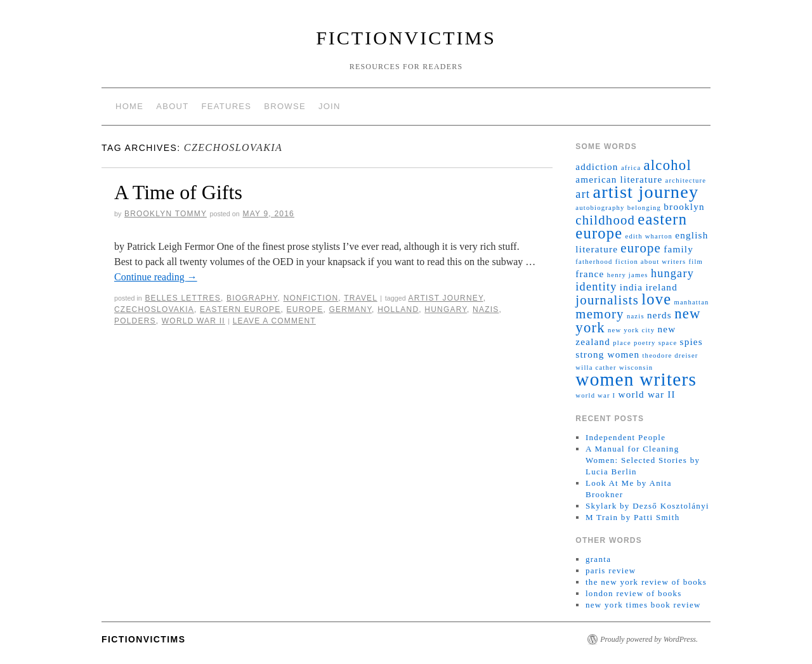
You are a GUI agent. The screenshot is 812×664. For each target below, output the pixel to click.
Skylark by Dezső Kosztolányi (647, 506)
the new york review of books (646, 582)
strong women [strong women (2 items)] (607, 354)
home (129, 106)
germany (351, 309)
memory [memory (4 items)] (599, 314)
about (172, 106)
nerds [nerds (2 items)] (659, 315)
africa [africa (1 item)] (631, 168)
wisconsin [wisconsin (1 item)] (636, 368)
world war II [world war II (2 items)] (646, 394)
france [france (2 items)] (590, 274)
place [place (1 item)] (622, 343)
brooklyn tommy (166, 214)
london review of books (634, 593)
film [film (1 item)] (696, 262)
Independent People (625, 437)
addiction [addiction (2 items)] (597, 166)
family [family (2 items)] (678, 249)
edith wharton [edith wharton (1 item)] (649, 236)
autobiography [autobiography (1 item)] (600, 208)
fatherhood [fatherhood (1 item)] (594, 262)
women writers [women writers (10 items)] (636, 379)
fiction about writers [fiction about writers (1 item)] (651, 262)
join (330, 106)
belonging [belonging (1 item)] (644, 208)
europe (305, 309)
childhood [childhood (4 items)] (605, 220)
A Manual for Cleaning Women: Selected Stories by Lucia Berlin (643, 460)
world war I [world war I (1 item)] (595, 395)
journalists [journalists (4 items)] (607, 300)
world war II (193, 321)
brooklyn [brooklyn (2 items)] (684, 206)
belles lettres (183, 298)
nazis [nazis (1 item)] (636, 316)
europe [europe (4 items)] (641, 248)
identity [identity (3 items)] (596, 287)
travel (361, 298)
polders (135, 321)
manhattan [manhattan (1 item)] (691, 302)
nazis (486, 309)
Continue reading (156, 277)
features (227, 106)
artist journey (446, 298)
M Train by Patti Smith (633, 517)
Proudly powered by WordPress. (649, 639)
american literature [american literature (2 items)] (619, 179)
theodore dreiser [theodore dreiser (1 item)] (670, 355)
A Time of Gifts (178, 192)
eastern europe (240, 309)
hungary (446, 309)
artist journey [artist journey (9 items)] (645, 192)
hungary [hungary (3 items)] (672, 273)
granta (598, 559)
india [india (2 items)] (631, 287)
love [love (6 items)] (656, 299)
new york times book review (643, 605)
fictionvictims (406, 38)
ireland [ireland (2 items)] (661, 287)
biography (252, 298)
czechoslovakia (154, 309)
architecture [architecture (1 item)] (686, 180)
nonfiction (311, 298)
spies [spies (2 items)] (691, 342)
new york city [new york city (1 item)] (631, 330)
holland (398, 309)
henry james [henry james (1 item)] (628, 275)
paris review (611, 570)
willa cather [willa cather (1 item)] (596, 368)
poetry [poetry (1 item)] (645, 343)
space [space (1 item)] (668, 343)
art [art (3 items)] (583, 194)
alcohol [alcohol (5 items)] (668, 165)
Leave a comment (274, 321)
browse (285, 106)
